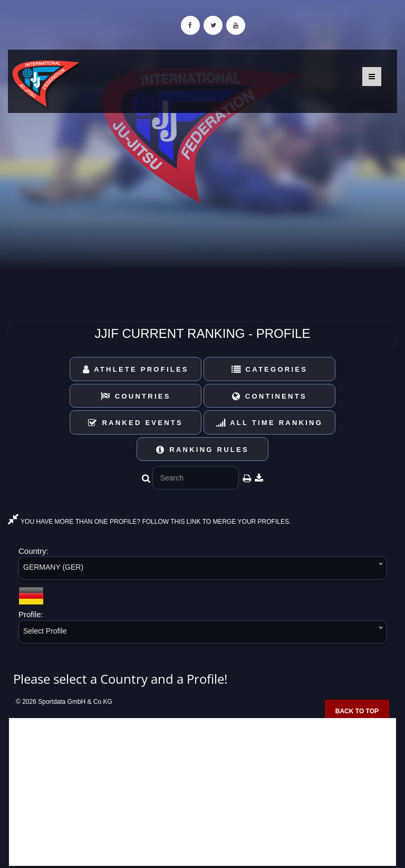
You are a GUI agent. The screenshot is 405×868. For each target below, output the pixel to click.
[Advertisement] (202, 792)
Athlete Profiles (136, 369)
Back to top (357, 711)
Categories (270, 369)
